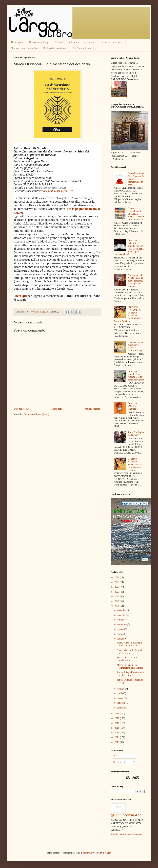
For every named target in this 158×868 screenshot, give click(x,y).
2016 (117, 728)
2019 (117, 714)
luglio (120, 634)
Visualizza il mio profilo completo (127, 834)
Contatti (59, 42)
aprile (120, 693)
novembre (122, 615)
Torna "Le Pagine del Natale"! (136, 434)
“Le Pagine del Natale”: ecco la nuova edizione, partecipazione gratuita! (135, 281)
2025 (117, 582)
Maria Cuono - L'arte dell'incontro (127, 659)
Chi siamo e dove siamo (82, 42)
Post (116, 756)
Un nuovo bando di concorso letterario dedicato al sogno (136, 346)
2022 (117, 596)
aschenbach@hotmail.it (58, 191)
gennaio (121, 708)
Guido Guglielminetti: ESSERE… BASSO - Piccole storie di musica (136, 214)
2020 (117, 606)
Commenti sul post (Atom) (36, 414)
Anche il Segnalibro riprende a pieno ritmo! (130, 674)
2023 (117, 592)
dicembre (122, 610)
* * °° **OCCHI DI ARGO (128, 815)
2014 (117, 737)
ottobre (121, 620)
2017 (117, 723)
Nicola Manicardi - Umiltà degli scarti (129, 652)
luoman (87, 853)
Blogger (107, 853)
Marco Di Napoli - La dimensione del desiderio (130, 666)
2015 (117, 733)
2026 (117, 577)
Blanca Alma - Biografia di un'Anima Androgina (130, 644)
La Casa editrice (82, 48)
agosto (121, 629)
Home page (17, 42)
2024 (117, 587)
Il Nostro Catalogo (39, 42)
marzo (121, 698)
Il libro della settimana (55, 48)
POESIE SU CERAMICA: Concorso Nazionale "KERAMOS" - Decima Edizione (128, 314)
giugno (121, 639)
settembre (122, 624)
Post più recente (22, 409)
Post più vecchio (92, 409)
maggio (121, 689)
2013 (117, 742)
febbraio (122, 703)
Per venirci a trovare (112, 42)
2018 (117, 718)
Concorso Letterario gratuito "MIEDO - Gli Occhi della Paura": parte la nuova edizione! (129, 247)
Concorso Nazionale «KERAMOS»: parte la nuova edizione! (135, 464)
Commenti (119, 762)
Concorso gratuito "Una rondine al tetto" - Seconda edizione (136, 375)
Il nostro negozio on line (24, 48)
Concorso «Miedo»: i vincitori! (133, 406)
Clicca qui (20, 296)
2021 (117, 601)
